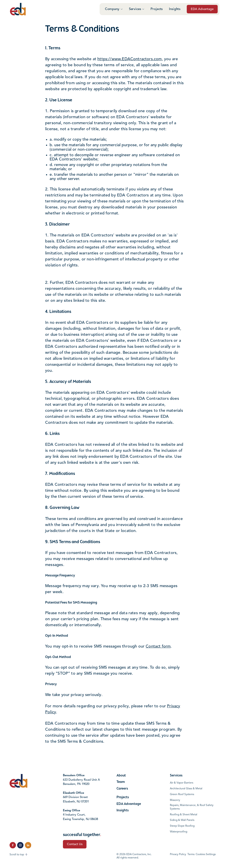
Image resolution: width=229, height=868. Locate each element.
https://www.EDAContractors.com (130, 59)
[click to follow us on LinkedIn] (28, 845)
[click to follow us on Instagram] (20, 845)
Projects (157, 9)
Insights (175, 9)
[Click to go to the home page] (18, 9)
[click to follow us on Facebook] (13, 845)
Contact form (158, 646)
